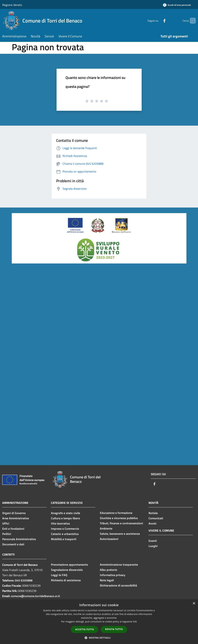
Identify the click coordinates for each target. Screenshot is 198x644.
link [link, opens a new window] (135, 622)
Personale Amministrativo (19, 539)
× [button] (194, 604)
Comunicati (156, 518)
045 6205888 (24, 580)
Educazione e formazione (116, 513)
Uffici (6, 523)
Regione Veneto (12, 5)
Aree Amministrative (16, 518)
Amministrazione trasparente (119, 565)
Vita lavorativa (60, 523)
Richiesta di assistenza (66, 580)
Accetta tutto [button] (85, 629)
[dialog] (99, 622)
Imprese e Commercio (65, 529)
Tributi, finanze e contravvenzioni (121, 523)
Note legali (107, 580)
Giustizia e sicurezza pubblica (119, 518)
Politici (7, 534)
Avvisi (152, 523)
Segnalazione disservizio (67, 570)
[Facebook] (158, 21)
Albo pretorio (109, 570)
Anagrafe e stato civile (66, 513)
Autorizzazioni (109, 539)
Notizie (153, 513)
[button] (99, 638)
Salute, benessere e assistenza (120, 534)
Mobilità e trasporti (64, 539)
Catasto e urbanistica (65, 534)
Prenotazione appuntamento (70, 565)
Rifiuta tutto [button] (114, 629)
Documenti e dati (13, 544)
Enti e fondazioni (13, 529)
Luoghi (153, 546)
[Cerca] (191, 21)
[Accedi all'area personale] (177, 5)
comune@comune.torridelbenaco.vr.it (35, 596)
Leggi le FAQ (59, 575)
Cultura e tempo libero (66, 518)
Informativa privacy (113, 575)
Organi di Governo (14, 513)
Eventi (153, 541)
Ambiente (106, 528)
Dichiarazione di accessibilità (118, 585)
